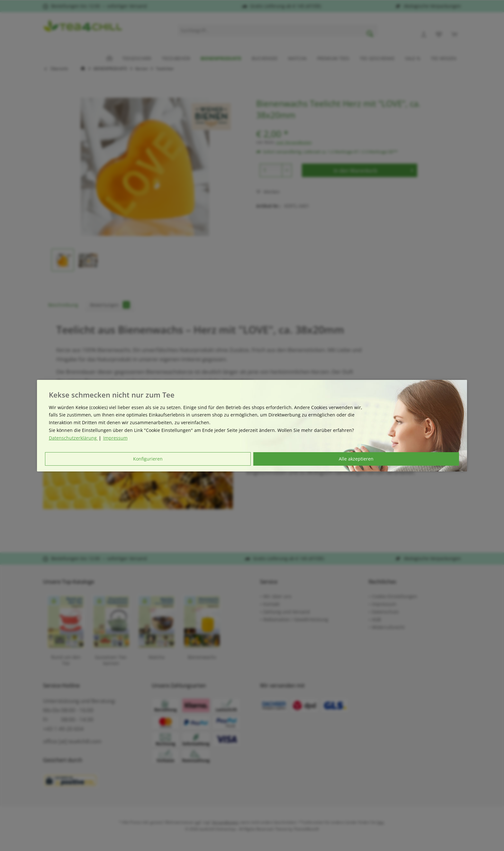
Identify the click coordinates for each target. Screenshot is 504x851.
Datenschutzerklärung (73, 438)
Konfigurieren (148, 459)
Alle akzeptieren (356, 459)
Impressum (115, 438)
